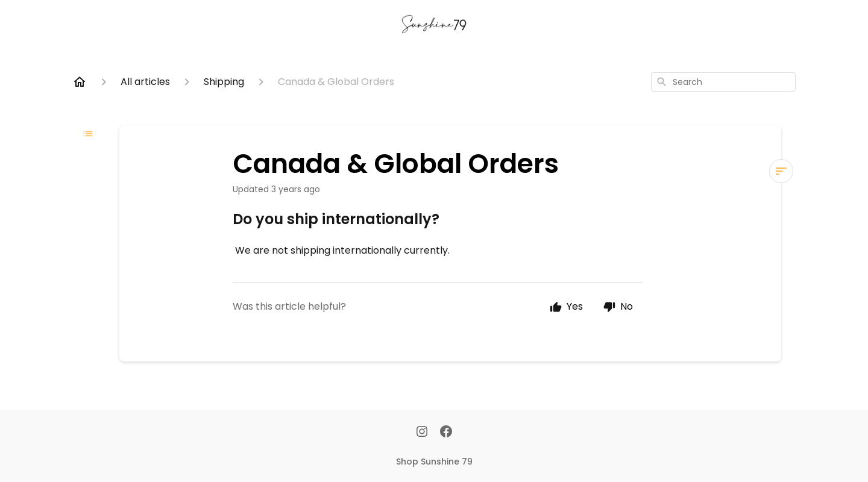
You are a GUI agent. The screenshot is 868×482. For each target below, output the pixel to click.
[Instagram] (422, 433)
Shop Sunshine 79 (434, 462)
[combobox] (723, 82)
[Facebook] (446, 433)
